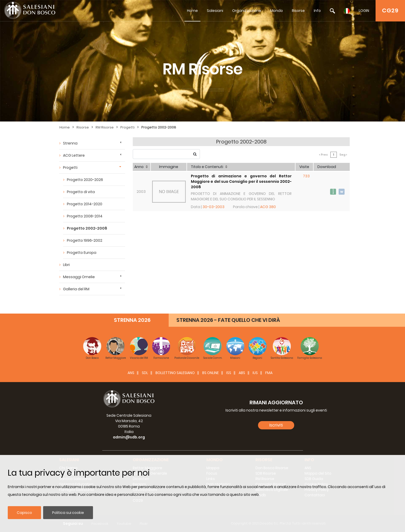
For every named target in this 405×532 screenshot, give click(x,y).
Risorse (298, 11)
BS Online (211, 373)
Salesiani (215, 11)
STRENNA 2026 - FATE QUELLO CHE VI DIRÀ (228, 320)
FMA (269, 373)
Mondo (277, 11)
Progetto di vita (81, 192)
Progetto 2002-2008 (159, 127)
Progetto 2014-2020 (85, 204)
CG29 (390, 10)
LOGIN (364, 11)
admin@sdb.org (129, 437)
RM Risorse (105, 127)
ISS (229, 373)
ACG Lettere (74, 155)
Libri (66, 265)
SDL (145, 373)
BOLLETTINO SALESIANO (175, 373)
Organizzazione (247, 11)
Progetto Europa (82, 253)
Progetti (127, 127)
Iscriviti (276, 425)
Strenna (70, 143)
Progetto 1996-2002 (85, 240)
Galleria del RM (76, 289)
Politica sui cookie (68, 513)
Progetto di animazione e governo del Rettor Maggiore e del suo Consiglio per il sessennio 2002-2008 (241, 181)
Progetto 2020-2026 (85, 180)
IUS (255, 373)
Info (317, 11)
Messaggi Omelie (79, 277)
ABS (242, 373)
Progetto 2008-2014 (85, 216)
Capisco (24, 513)
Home (192, 11)
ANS (131, 373)
